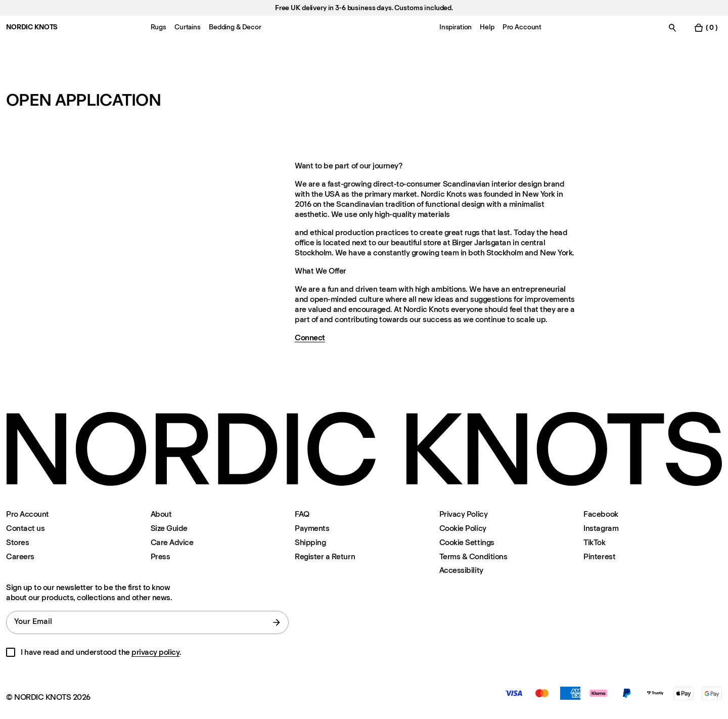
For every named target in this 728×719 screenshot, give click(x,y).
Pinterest (599, 556)
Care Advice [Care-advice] (172, 542)
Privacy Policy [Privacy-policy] (463, 514)
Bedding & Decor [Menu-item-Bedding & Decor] (235, 27)
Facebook (601, 514)
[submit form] (277, 622)
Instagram (601, 528)
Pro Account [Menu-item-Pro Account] (522, 27)
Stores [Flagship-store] (17, 542)
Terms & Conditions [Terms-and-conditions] (473, 556)
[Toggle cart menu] (706, 28)
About (161, 514)
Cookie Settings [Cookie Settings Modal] (467, 542)
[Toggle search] (672, 28)
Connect (310, 338)
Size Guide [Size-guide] (169, 528)
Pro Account (28, 514)
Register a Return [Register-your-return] (325, 556)
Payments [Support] (312, 528)
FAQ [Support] (302, 514)
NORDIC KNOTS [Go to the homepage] (32, 27)
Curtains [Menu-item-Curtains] (188, 27)
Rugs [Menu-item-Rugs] (158, 27)
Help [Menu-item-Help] (487, 27)
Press (161, 556)
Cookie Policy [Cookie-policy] (463, 528)
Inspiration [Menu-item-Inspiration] (456, 27)
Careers (20, 556)
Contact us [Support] (25, 528)
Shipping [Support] (310, 542)
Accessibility (461, 570)
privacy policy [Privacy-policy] (155, 652)
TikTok (594, 542)
